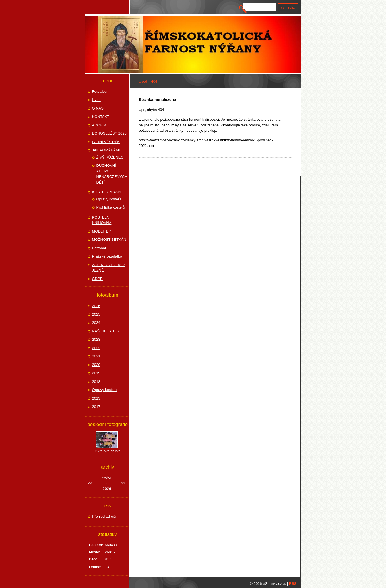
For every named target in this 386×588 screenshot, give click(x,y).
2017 (96, 407)
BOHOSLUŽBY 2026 (109, 133)
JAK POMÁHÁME (107, 150)
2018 (96, 382)
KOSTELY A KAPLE (109, 192)
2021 (96, 356)
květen (107, 477)
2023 (96, 339)
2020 (96, 365)
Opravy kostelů (109, 199)
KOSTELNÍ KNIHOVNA (102, 220)
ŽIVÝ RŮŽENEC (110, 157)
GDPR (98, 279)
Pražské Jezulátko (107, 256)
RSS (293, 584)
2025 (96, 314)
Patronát (99, 248)
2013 (96, 398)
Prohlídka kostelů (111, 207)
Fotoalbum (101, 92)
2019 (96, 373)
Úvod (143, 81)
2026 (96, 306)
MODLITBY (102, 231)
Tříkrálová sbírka (107, 451)
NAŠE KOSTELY (106, 331)
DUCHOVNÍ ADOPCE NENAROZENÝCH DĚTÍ (112, 174)
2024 (96, 323)
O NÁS (98, 108)
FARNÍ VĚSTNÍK (106, 142)
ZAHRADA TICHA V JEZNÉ (109, 268)
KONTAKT (101, 117)
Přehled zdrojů (104, 516)
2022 (96, 348)
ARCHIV (99, 125)
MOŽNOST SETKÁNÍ (110, 239)
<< (90, 483)
